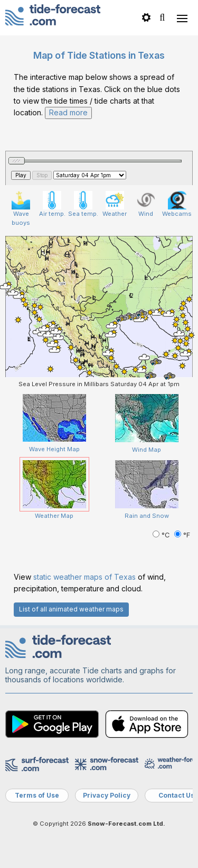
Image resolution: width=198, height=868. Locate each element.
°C (162, 535)
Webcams (177, 204)
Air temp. (52, 204)
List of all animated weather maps (71, 609)
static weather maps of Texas (84, 577)
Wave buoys (21, 209)
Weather (115, 204)
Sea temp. (83, 204)
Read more (68, 112)
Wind (146, 204)
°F (182, 535)
